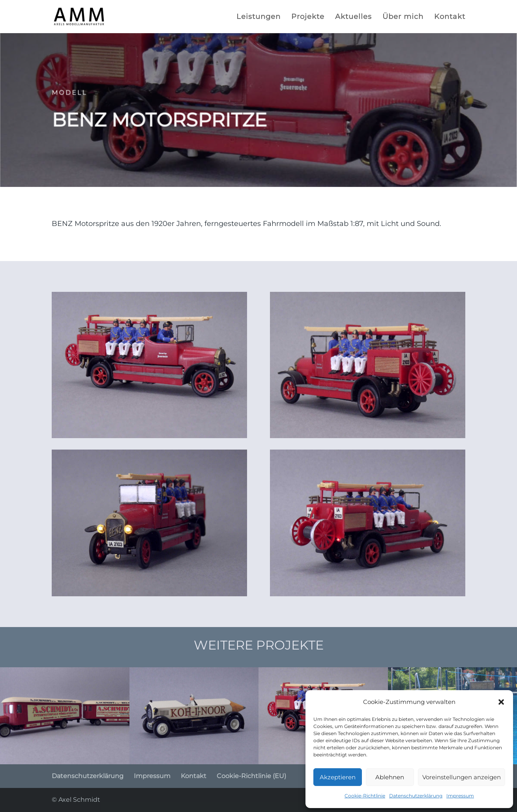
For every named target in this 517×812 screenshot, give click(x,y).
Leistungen (258, 17)
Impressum (460, 796)
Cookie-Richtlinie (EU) (251, 776)
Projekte (308, 17)
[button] (501, 702)
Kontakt (450, 17)
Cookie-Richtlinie (365, 796)
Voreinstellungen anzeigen (462, 777)
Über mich (403, 17)
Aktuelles (353, 17)
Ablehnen (390, 777)
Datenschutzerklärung (416, 796)
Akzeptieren (338, 777)
